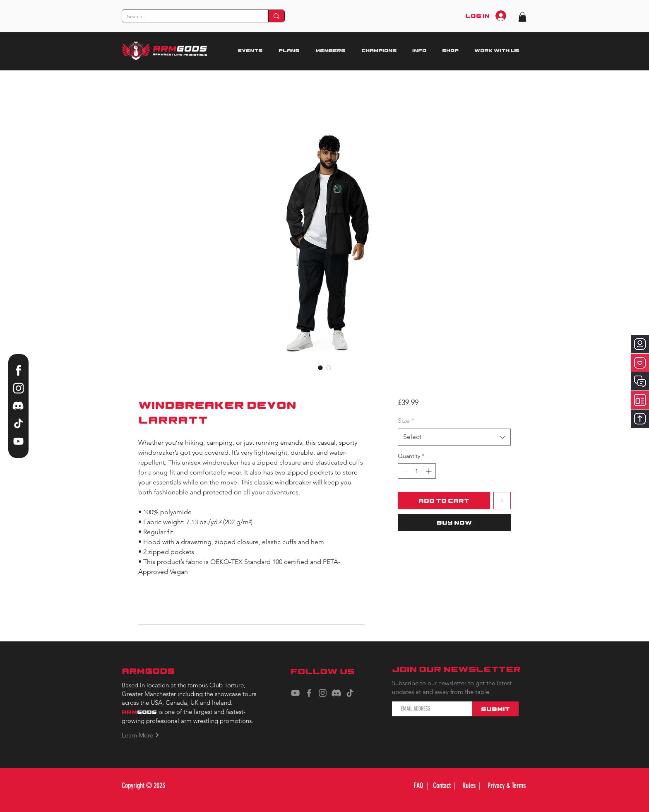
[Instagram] (323, 693)
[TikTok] (350, 693)
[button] (522, 17)
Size (406, 420)
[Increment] (429, 471)
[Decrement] (404, 471)
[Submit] (495, 709)
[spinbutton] (417, 471)
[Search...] (189, 17)
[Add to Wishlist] (502, 501)
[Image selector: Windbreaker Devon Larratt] (320, 368)
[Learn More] (145, 735)
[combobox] (454, 437)
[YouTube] (295, 693)
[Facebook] (309, 693)
